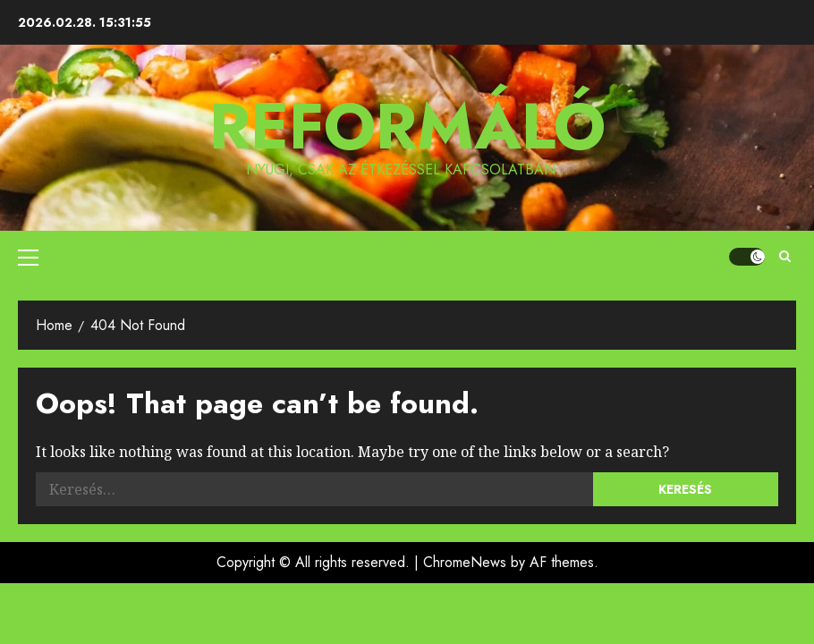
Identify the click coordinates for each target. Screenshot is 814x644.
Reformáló (407, 126)
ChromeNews (465, 562)
